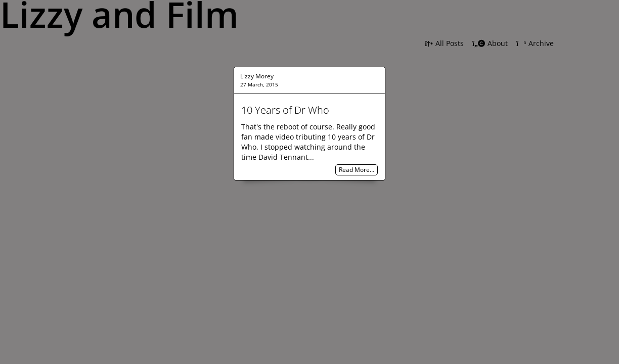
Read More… (357, 170)
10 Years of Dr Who (285, 110)
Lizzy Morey (257, 76)
